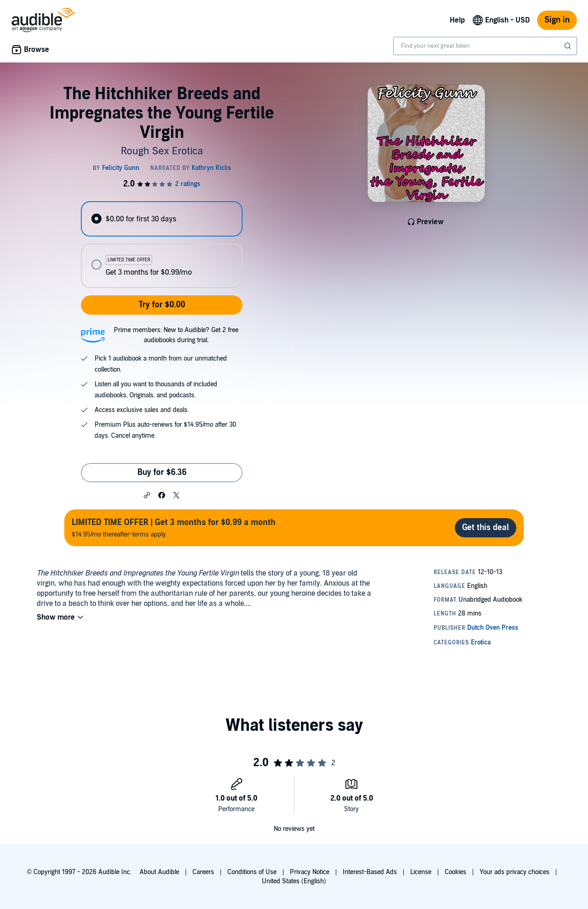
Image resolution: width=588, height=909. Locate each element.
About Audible (159, 872)
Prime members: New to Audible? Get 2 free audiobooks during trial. (176, 335)
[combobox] (485, 46)
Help (457, 20)
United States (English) (294, 881)
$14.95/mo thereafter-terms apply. (174, 528)
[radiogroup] (162, 245)
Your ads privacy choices (514, 872)
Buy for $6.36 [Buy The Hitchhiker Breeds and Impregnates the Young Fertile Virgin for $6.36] (162, 472)
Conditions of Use (252, 872)
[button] (147, 495)
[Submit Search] (569, 46)
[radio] (162, 219)
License (421, 872)
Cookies (455, 872)
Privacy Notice (310, 872)
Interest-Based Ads (370, 872)
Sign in (557, 20)
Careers (203, 872)
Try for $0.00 (162, 305)
